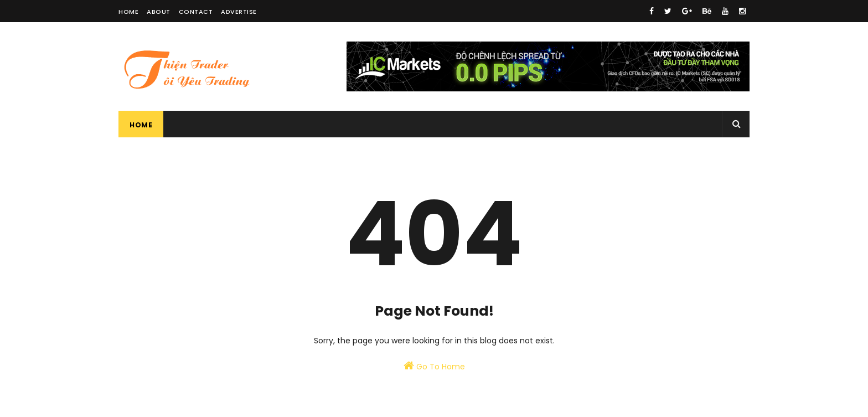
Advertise (239, 12)
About (159, 12)
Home (128, 12)
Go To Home (434, 366)
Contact (196, 12)
